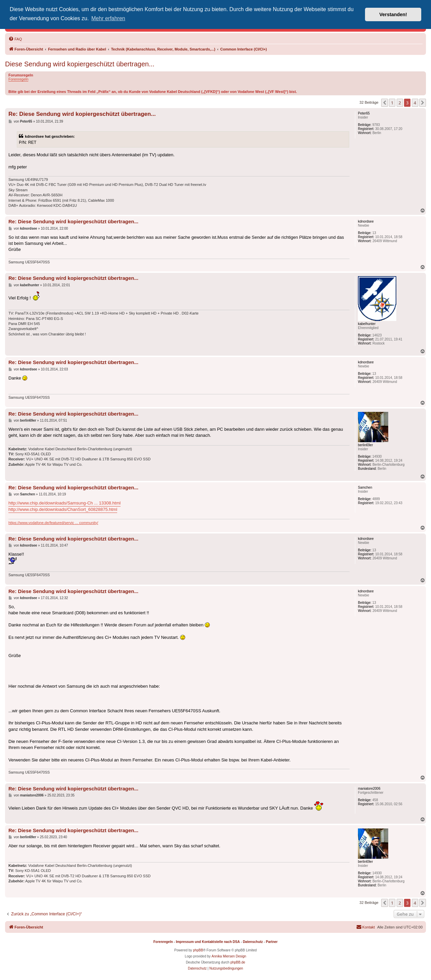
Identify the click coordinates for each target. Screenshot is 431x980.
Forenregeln (18, 79)
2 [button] (400, 103)
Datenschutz (253, 942)
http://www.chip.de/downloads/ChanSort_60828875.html (63, 509)
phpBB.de (238, 962)
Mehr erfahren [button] (108, 18)
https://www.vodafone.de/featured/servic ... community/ (53, 523)
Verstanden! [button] (393, 14)
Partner (272, 942)
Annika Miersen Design (229, 956)
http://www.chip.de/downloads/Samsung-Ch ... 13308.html (64, 503)
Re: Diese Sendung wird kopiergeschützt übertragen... (82, 114)
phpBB (198, 950)
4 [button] (415, 103)
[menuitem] (15, 39)
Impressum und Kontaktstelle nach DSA (208, 942)
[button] (385, 103)
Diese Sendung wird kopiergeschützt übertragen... (80, 64)
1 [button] (392, 103)
